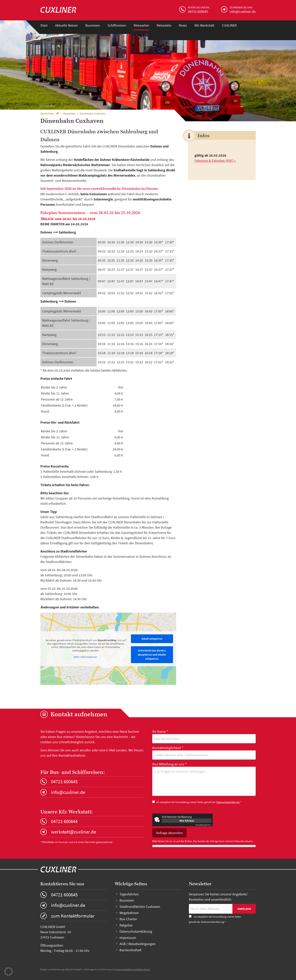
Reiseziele (164, 25)
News (183, 25)
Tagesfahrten (129, 894)
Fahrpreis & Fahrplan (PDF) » (215, 161)
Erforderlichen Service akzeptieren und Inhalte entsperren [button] (152, 655)
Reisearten (141, 25)
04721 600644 (64, 821)
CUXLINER (229, 25)
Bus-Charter (128, 919)
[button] (9, 971)
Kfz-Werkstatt (204, 25)
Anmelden (244, 909)
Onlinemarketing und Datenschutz (133, 969)
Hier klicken (187, 821)
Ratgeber (126, 925)
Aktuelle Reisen (66, 25)
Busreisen (93, 25)
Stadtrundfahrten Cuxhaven (140, 907)
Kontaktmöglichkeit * (204, 753)
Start (44, 25)
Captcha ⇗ (203, 825)
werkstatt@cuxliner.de (74, 832)
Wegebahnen (129, 913)
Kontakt (46, 35)
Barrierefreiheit (130, 950)
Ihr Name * (204, 736)
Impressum (128, 938)
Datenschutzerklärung (228, 802)
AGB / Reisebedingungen (138, 944)
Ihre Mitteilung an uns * (204, 780)
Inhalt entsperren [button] (152, 639)
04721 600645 (64, 781)
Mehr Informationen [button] (86, 657)
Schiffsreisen (117, 25)
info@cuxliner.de (68, 792)
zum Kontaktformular (73, 916)
